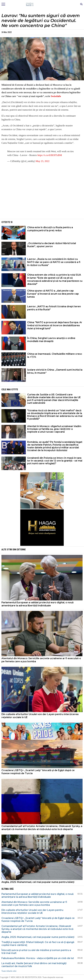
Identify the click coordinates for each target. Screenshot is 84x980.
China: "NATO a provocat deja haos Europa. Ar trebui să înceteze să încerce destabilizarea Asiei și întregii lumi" (55, 325)
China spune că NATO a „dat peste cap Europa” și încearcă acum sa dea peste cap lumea (53, 294)
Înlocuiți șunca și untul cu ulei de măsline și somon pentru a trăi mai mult (36, 952)
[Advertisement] (42, 198)
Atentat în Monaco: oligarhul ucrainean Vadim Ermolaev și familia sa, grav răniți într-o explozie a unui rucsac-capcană (54, 429)
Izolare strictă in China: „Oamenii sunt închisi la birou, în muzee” (55, 371)
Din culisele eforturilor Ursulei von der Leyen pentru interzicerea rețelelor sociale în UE (40, 716)
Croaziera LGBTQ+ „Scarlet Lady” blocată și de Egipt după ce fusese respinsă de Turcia (38, 772)
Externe (21, 550)
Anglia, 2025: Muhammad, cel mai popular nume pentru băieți (38, 882)
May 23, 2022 (43, 161)
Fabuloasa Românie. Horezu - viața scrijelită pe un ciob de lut (38, 958)
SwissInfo (56, 96)
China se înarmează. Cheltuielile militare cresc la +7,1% (55, 355)
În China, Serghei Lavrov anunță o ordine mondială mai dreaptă (51, 340)
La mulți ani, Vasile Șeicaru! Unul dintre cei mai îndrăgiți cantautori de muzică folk (34, 965)
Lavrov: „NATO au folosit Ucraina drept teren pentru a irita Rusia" (54, 308)
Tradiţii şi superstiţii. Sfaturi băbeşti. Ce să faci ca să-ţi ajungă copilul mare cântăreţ (38, 944)
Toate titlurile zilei (9, 971)
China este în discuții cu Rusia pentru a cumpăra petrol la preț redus (50, 229)
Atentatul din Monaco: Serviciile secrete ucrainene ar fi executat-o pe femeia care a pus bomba (41, 660)
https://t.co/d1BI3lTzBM (50, 155)
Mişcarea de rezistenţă (42, 4)
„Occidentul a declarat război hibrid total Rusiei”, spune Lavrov (52, 245)
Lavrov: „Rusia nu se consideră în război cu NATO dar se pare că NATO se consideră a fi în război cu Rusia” (54, 262)
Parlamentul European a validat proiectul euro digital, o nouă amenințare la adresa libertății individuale (38, 604)
